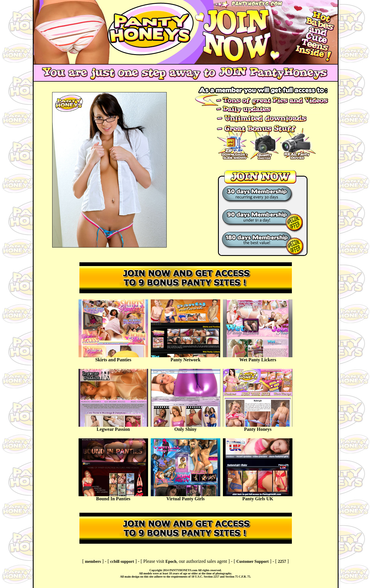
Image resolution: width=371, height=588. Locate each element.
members (93, 562)
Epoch (171, 562)
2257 (282, 562)
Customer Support (253, 562)
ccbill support (122, 562)
